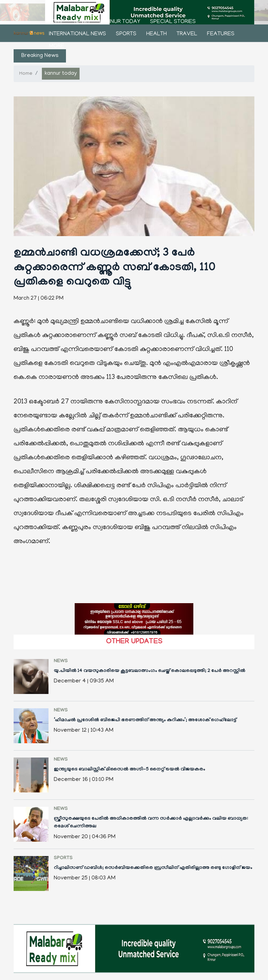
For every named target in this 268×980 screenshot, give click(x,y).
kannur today (120, 22)
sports (126, 34)
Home (57, 22)
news (82, 22)
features (221, 34)
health (157, 34)
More (57, 46)
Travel (187, 34)
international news (77, 34)
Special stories (173, 22)
